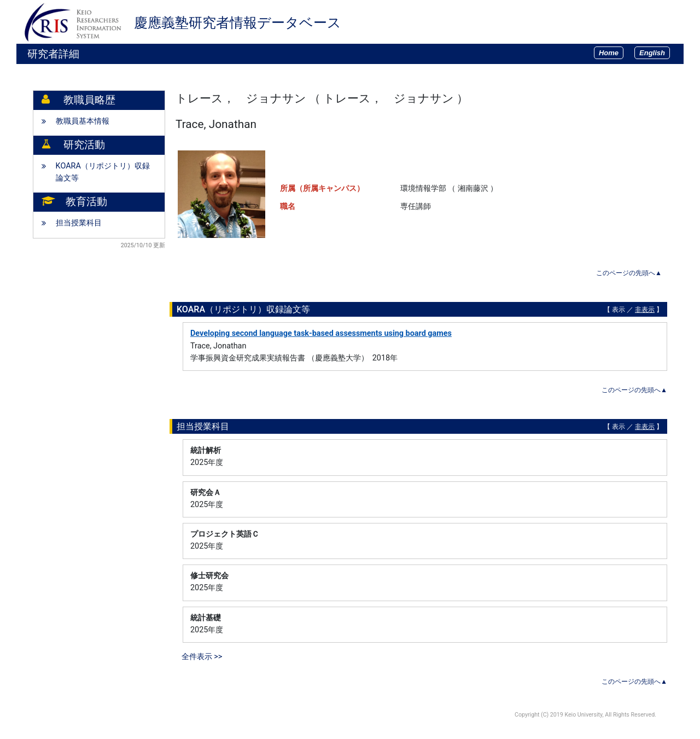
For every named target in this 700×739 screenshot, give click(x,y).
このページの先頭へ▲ (629, 273)
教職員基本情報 (83, 121)
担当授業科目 (79, 223)
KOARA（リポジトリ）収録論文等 (103, 172)
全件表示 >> (202, 657)
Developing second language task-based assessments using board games (321, 333)
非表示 (645, 310)
